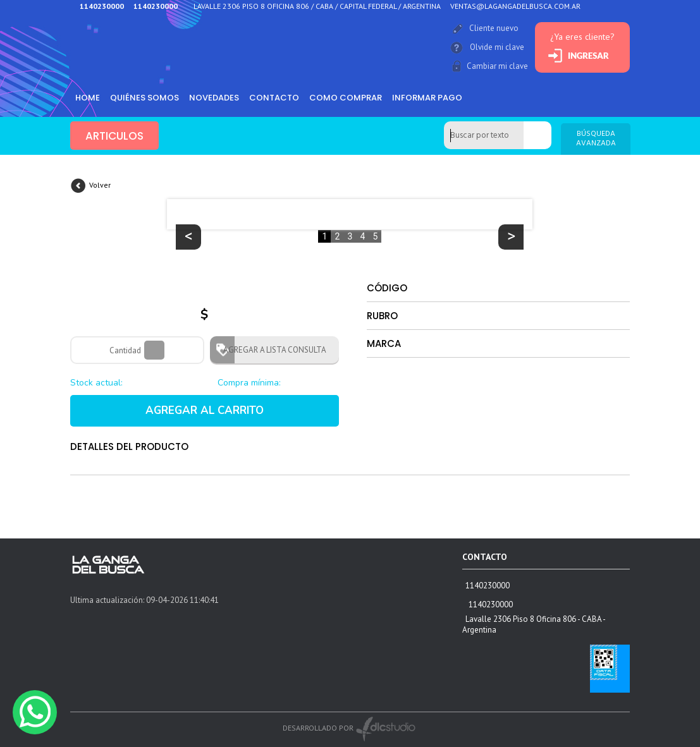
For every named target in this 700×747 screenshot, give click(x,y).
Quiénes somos (144, 98)
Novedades (214, 98)
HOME (88, 98)
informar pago (427, 98)
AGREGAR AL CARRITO (205, 410)
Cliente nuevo (494, 28)
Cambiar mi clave (497, 66)
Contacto (274, 98)
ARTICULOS (114, 136)
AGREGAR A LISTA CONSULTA (271, 350)
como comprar (346, 98)
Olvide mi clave (497, 47)
